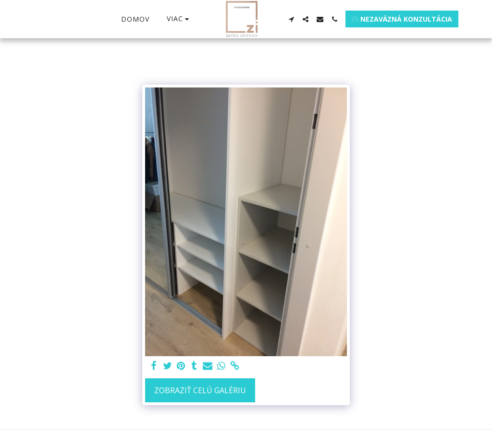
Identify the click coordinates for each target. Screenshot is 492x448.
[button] (291, 19)
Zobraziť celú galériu (200, 390)
